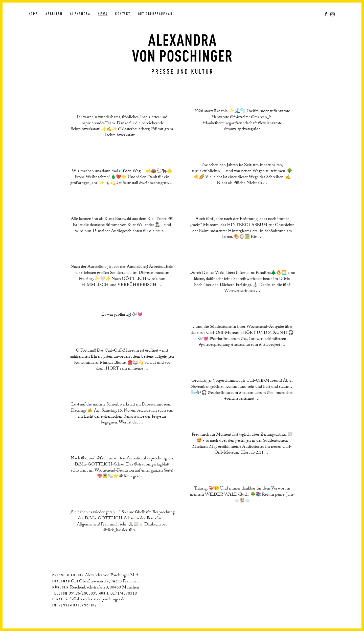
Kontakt (123, 14)
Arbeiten (54, 14)
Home (33, 14)
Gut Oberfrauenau (155, 14)
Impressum (62, 605)
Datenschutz (85, 605)
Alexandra (80, 14)
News (103, 14)
